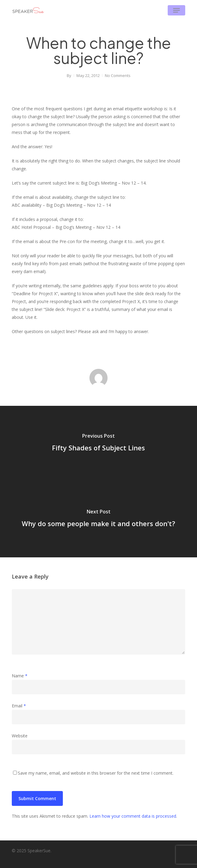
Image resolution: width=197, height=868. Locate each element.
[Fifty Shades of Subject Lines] (98, 444)
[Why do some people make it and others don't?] (98, 519)
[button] (176, 10)
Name (20, 676)
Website (20, 736)
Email (19, 706)
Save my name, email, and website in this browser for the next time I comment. (96, 773)
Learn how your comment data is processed (133, 816)
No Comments (118, 75)
